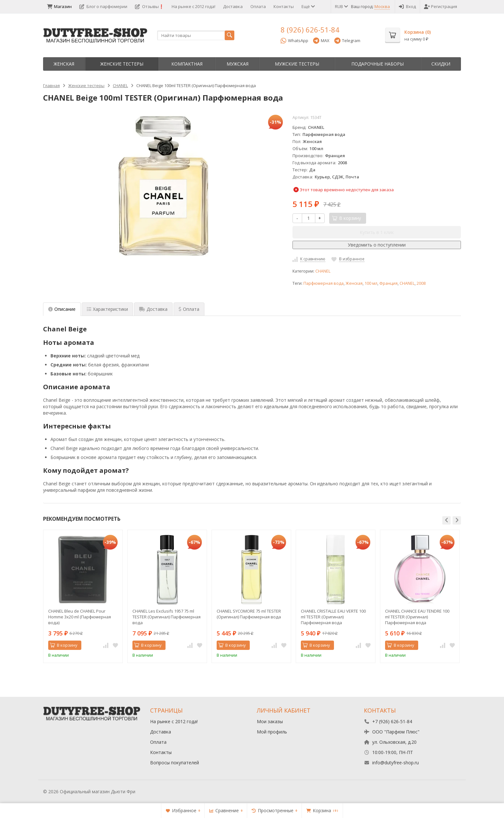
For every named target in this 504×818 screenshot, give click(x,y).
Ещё (308, 6)
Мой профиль (272, 732)
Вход (407, 6)
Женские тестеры (122, 64)
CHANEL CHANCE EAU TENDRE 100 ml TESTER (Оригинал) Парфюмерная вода (417, 617)
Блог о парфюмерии (103, 6)
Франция (388, 283)
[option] (83, 596)
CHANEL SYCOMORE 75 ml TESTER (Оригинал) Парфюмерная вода (249, 614)
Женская (64, 64)
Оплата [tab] (189, 309)
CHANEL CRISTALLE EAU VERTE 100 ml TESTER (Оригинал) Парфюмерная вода (333, 617)
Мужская (238, 64)
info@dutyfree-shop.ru (396, 763)
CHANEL (323, 271)
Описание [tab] (62, 309)
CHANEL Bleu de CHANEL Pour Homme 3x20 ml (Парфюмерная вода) (80, 617)
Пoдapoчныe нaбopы (378, 64)
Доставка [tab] (153, 309)
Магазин (59, 6)
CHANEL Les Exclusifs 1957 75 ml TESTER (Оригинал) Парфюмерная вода (166, 617)
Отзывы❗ (149, 6)
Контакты (284, 6)
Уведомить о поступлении (377, 245)
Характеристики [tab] (107, 309)
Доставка (233, 6)
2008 (421, 283)
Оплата (258, 6)
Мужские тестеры (297, 64)
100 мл (371, 283)
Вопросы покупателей (175, 763)
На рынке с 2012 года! (194, 6)
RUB (341, 6)
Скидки (441, 64)
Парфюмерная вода (324, 283)
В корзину (64, 645)
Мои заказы (270, 721)
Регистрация (441, 6)
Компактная (187, 64)
